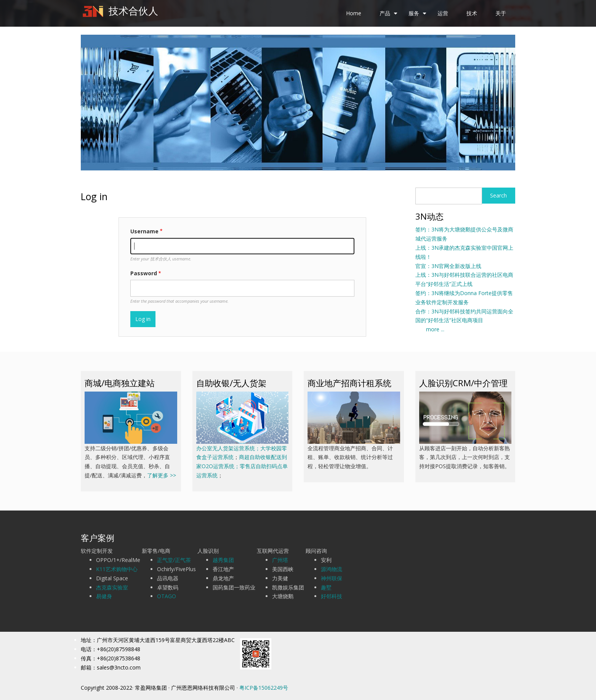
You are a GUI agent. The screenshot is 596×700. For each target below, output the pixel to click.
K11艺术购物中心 (117, 569)
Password (144, 273)
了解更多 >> (162, 475)
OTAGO (167, 596)
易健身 (104, 596)
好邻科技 (332, 596)
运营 (443, 13)
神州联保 (332, 578)
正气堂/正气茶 (174, 560)
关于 (501, 13)
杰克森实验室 (112, 587)
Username (144, 231)
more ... (430, 329)
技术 (472, 13)
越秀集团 (223, 560)
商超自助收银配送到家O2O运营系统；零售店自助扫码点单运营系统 (242, 466)
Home (354, 13)
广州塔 (280, 560)
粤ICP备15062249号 (264, 688)
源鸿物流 (332, 569)
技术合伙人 (133, 11)
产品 (389, 16)
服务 (418, 16)
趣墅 (326, 587)
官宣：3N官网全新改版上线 (448, 266)
